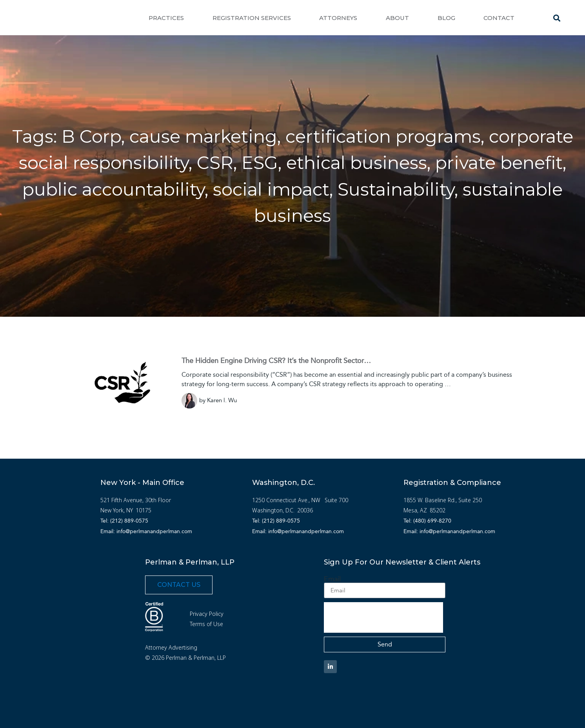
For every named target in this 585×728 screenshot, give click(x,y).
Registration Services (252, 18)
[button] (557, 18)
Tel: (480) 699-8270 (427, 521)
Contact (499, 18)
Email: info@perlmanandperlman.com (146, 531)
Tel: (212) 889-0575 (124, 521)
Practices (166, 18)
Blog (446, 18)
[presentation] (383, 617)
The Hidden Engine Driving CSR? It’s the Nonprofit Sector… (276, 361)
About (397, 18)
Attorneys (338, 18)
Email (332, 579)
